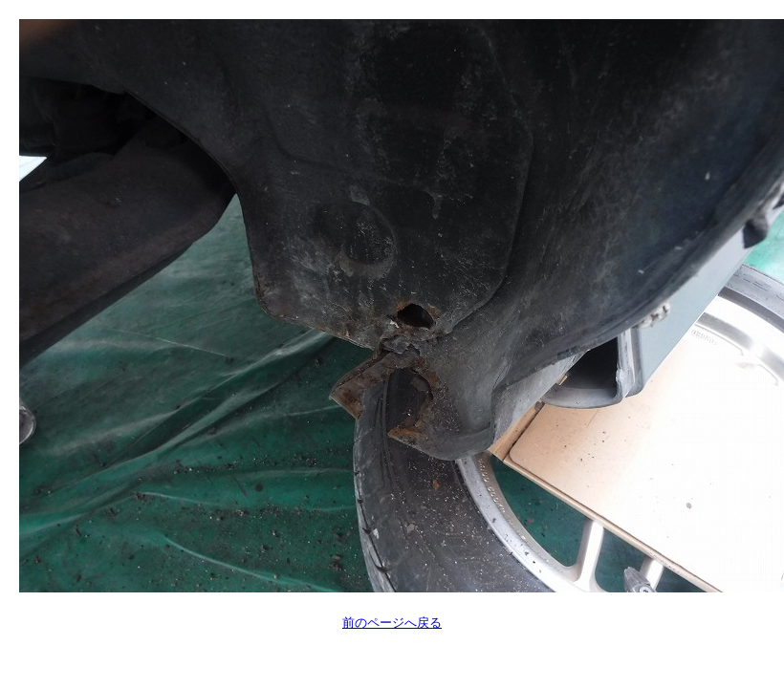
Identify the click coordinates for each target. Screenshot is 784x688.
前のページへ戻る (392, 623)
